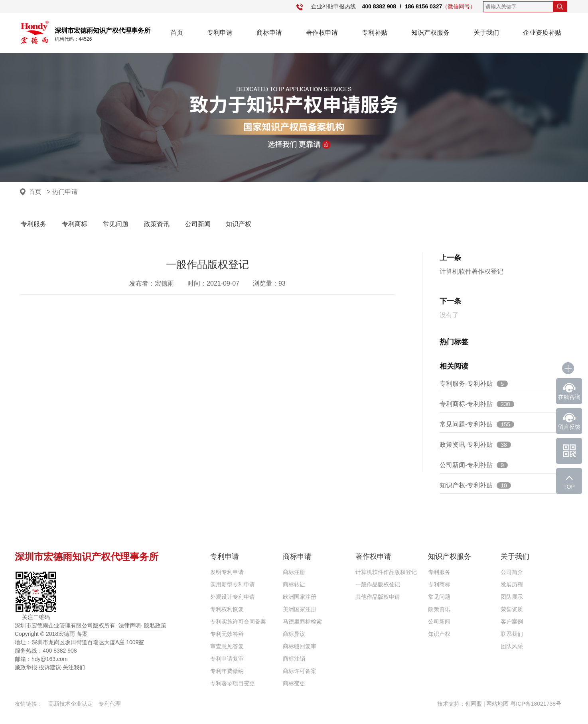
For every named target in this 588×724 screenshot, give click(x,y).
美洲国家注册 (300, 609)
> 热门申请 (62, 192)
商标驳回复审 (300, 646)
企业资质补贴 (542, 33)
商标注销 (294, 659)
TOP (569, 487)
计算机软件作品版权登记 (386, 572)
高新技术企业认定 (71, 704)
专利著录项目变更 (233, 683)
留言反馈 (569, 427)
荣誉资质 (512, 609)
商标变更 (294, 683)
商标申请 (269, 33)
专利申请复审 (227, 659)
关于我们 (486, 33)
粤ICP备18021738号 (536, 704)
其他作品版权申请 (378, 597)
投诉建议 (50, 667)
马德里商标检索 (302, 621)
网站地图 (497, 704)
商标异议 (294, 634)
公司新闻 (198, 224)
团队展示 (512, 597)
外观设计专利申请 (233, 597)
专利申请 (220, 33)
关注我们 (74, 667)
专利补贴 (375, 33)
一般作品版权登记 (378, 584)
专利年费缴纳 (227, 671)
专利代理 (110, 704)
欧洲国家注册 (300, 597)
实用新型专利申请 (233, 584)
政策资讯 (157, 224)
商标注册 (294, 572)
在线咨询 (569, 397)
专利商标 (75, 224)
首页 (177, 33)
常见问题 (116, 224)
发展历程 (512, 584)
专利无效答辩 (227, 634)
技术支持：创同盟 (460, 704)
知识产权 (239, 224)
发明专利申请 (227, 572)
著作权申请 (322, 33)
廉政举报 (26, 667)
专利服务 (34, 224)
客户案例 (512, 621)
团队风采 (512, 646)
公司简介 (512, 572)
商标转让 (294, 584)
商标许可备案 (300, 671)
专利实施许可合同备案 (238, 621)
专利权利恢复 (227, 609)
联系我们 (512, 634)
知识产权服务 (430, 33)
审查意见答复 (227, 646)
